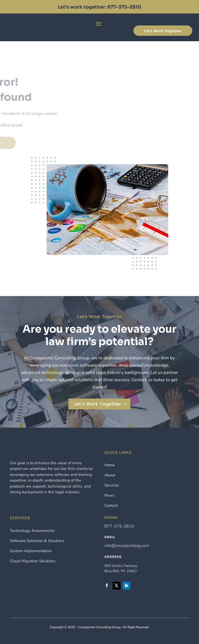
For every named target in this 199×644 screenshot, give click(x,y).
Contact (111, 505)
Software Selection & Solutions (37, 541)
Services (112, 485)
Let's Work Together (163, 31)
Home (110, 465)
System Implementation (31, 551)
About (110, 475)
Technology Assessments (32, 531)
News (109, 495)
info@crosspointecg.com (127, 546)
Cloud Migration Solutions (33, 561)
